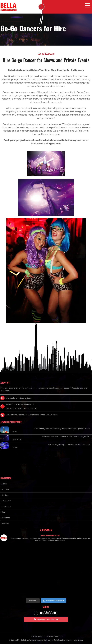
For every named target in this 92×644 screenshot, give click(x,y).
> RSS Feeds (5, 518)
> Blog (3, 512)
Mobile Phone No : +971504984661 (20, 404)
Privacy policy (37, 636)
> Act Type (5, 495)
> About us (5, 489)
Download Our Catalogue (46, 619)
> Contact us (6, 506)
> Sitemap (5, 523)
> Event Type (6, 501)
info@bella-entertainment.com (19, 398)
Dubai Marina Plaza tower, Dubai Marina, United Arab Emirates (32, 415)
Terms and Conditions (54, 636)
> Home (4, 484)
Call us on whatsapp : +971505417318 (21, 408)
